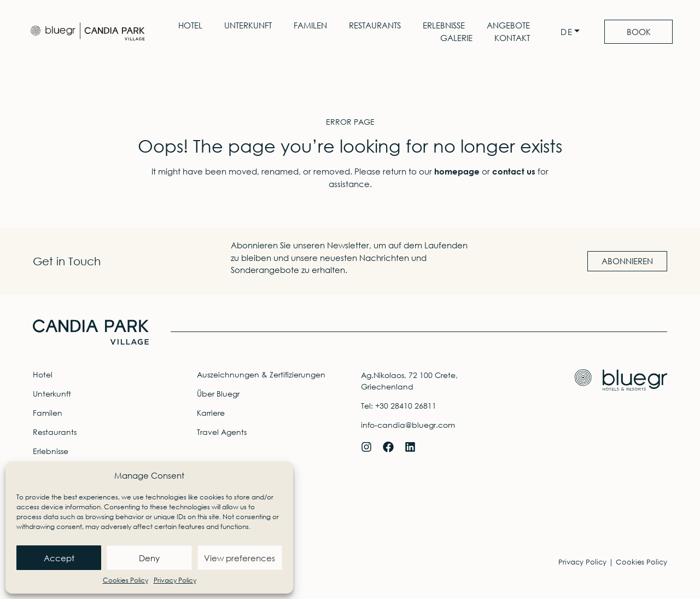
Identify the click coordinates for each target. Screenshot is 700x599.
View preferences (240, 558)
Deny (149, 558)
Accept (59, 558)
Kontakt (512, 38)
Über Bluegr (218, 394)
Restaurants (374, 25)
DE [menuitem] (566, 32)
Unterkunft (247, 25)
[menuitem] (572, 32)
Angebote (508, 25)
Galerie (456, 38)
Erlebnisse (443, 25)
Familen (310, 25)
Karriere (211, 413)
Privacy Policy (175, 580)
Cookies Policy (126, 580)
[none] (572, 32)
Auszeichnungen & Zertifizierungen (261, 374)
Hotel (190, 25)
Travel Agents (222, 432)
